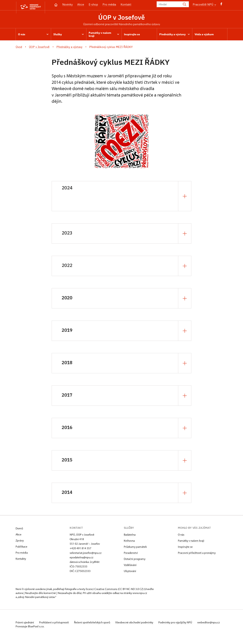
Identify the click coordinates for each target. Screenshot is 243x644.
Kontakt (126, 4)
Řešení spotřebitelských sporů (95, 623)
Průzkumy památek (135, 548)
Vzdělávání (130, 566)
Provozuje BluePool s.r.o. (30, 631)
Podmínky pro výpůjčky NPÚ (181, 623)
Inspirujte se (185, 548)
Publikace (21, 548)
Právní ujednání (25, 623)
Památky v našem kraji (191, 542)
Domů (19, 529)
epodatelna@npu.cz (81, 558)
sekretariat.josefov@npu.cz (86, 554)
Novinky (67, 4)
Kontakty (21, 560)
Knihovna (129, 542)
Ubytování (130, 572)
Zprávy (20, 542)
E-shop (93, 4)
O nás (181, 536)
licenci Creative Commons (102, 590)
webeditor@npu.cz (27, 627)
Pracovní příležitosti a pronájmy (197, 554)
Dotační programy (135, 560)
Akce (81, 4)
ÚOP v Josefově (121, 18)
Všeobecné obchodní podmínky (139, 623)
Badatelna (130, 536)
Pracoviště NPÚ (204, 4)
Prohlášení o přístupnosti (56, 623)
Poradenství (131, 554)
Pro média (109, 4)
